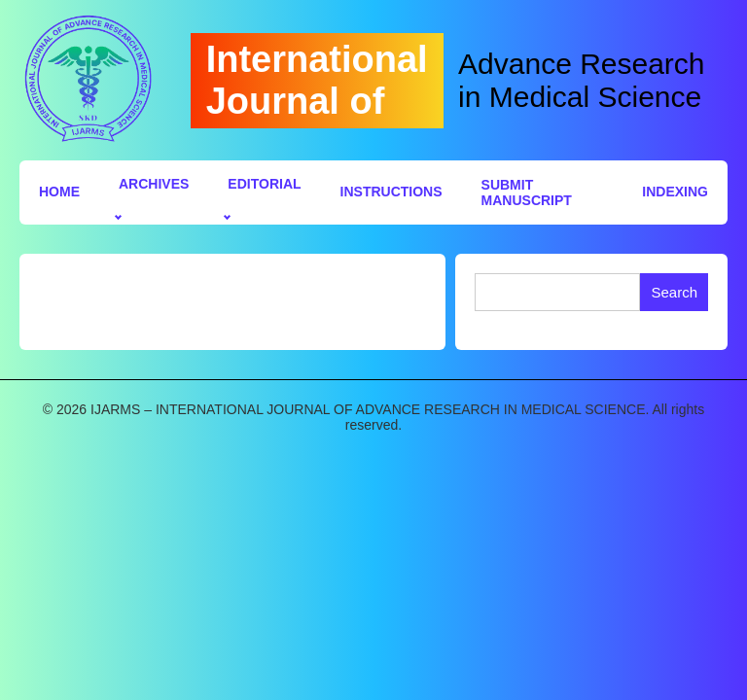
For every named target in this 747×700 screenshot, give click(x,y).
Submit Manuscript (527, 192)
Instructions (391, 192)
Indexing (675, 192)
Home (59, 192)
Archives (154, 184)
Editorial (264, 184)
